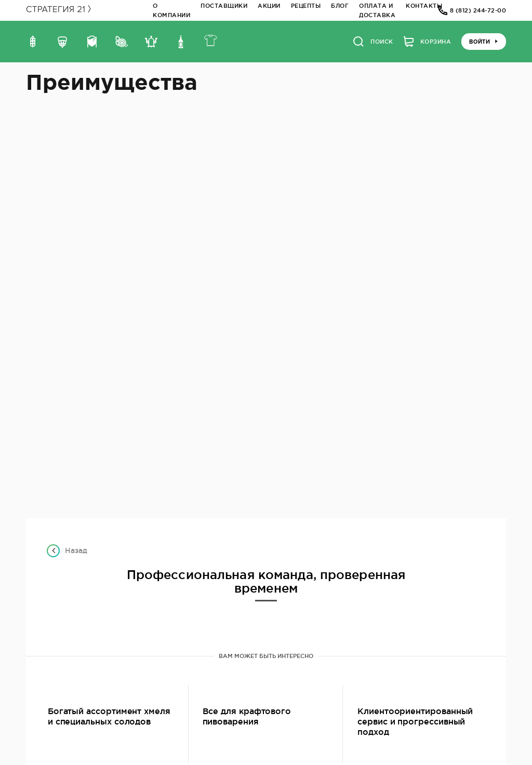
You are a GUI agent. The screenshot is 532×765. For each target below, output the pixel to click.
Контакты (424, 6)
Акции (269, 6)
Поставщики (224, 6)
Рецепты (306, 6)
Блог (340, 6)
